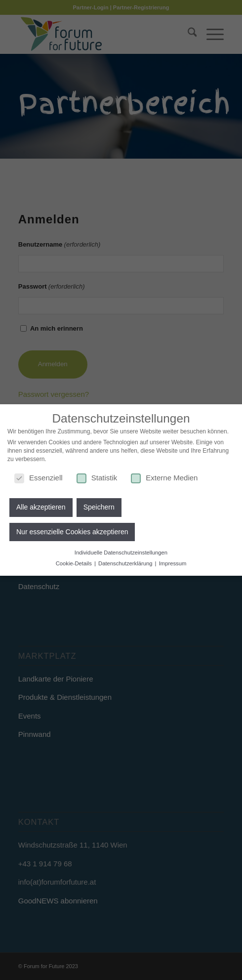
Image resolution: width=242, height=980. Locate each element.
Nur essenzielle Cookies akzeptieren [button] (72, 530)
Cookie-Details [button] (75, 561)
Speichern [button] (99, 506)
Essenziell (39, 476)
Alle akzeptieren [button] (41, 506)
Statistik (97, 476)
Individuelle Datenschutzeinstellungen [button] (121, 551)
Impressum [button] (173, 561)
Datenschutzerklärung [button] (126, 561)
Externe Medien (164, 476)
